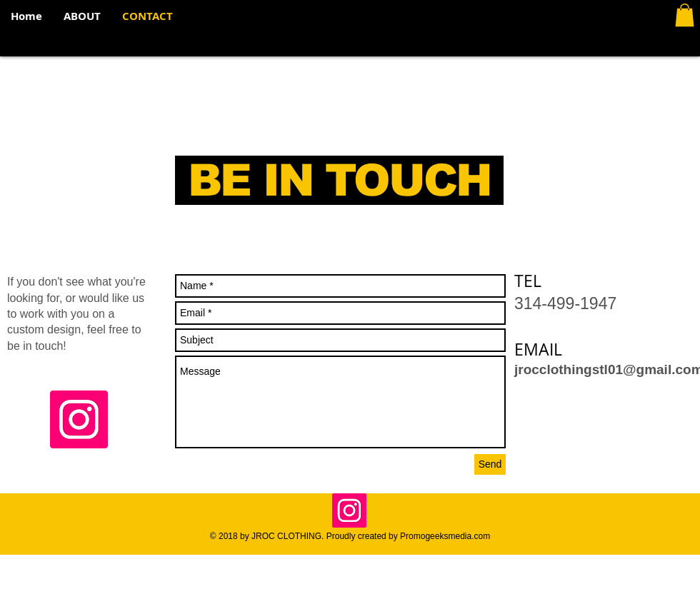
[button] (685, 15)
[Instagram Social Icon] (79, 419)
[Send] (490, 464)
